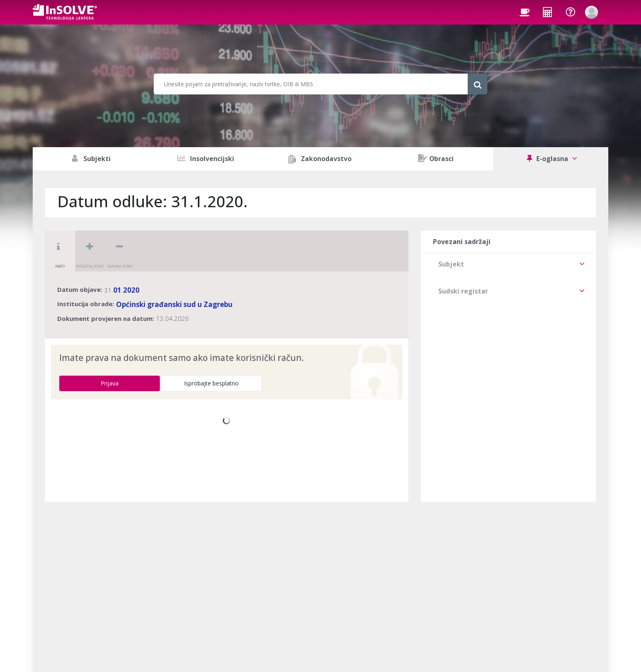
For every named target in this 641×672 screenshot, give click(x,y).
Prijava (110, 383)
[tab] (508, 264)
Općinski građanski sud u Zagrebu (174, 304)
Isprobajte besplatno (211, 383)
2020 (131, 290)
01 (117, 290)
